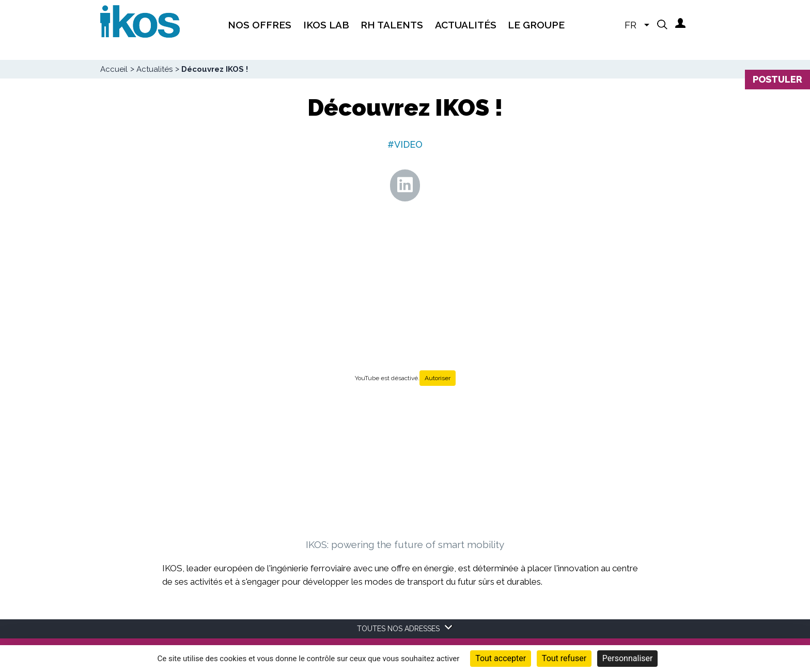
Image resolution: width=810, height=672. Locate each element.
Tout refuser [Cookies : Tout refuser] (564, 658)
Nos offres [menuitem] (260, 25)
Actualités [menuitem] (466, 25)
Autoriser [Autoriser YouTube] (438, 378)
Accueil (114, 69)
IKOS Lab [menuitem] (326, 25)
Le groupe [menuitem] (536, 25)
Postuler (777, 79)
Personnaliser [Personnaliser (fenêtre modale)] (628, 658)
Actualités (154, 69)
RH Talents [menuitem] (392, 25)
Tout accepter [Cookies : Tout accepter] (501, 658)
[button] (662, 24)
